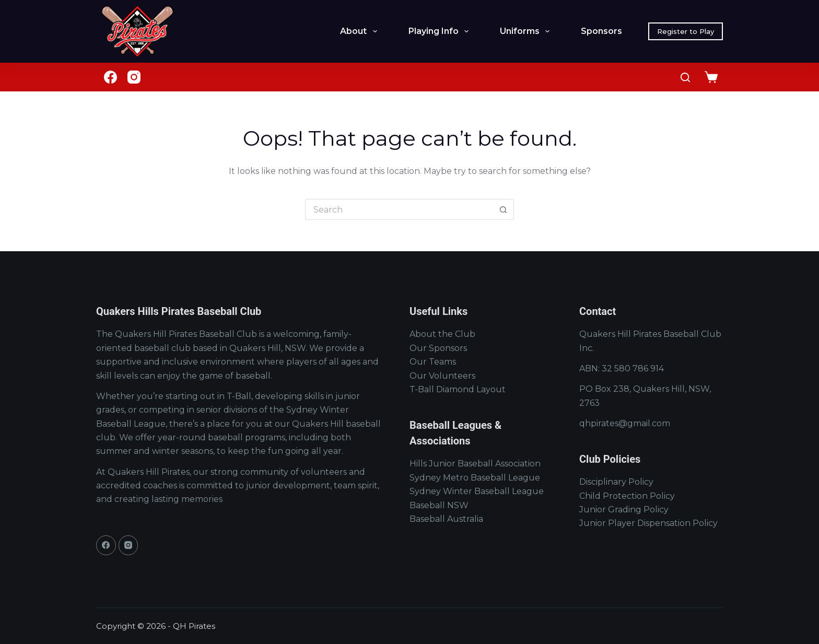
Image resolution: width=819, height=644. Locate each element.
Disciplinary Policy (616, 482)
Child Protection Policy (627, 496)
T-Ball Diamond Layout (458, 389)
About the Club (442, 334)
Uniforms (527, 31)
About (360, 31)
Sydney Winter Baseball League (477, 491)
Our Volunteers (442, 376)
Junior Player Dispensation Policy (648, 523)
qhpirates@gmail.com (625, 423)
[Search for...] (399, 209)
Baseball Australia (446, 519)
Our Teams (433, 362)
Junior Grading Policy (624, 510)
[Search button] (504, 209)
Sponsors (601, 31)
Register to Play (686, 31)
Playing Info (441, 31)
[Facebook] (110, 77)
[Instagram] (134, 77)
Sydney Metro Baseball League (475, 478)
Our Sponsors (438, 348)
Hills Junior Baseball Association (475, 464)
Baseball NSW (439, 505)
